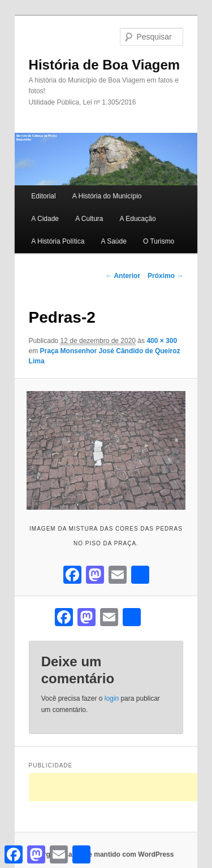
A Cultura (89, 219)
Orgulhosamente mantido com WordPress (106, 854)
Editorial (43, 196)
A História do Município (107, 196)
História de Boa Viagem (105, 65)
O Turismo (159, 241)
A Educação (138, 219)
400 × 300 (162, 341)
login (112, 698)
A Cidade (45, 219)
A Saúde (113, 241)
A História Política (58, 241)
